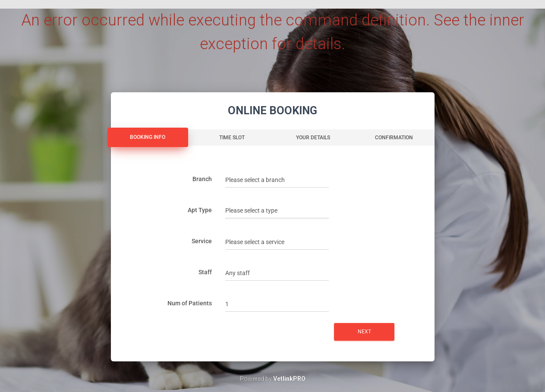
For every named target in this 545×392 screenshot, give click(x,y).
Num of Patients (190, 303)
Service (202, 241)
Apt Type (200, 210)
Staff (205, 272)
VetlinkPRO (289, 379)
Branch (202, 179)
